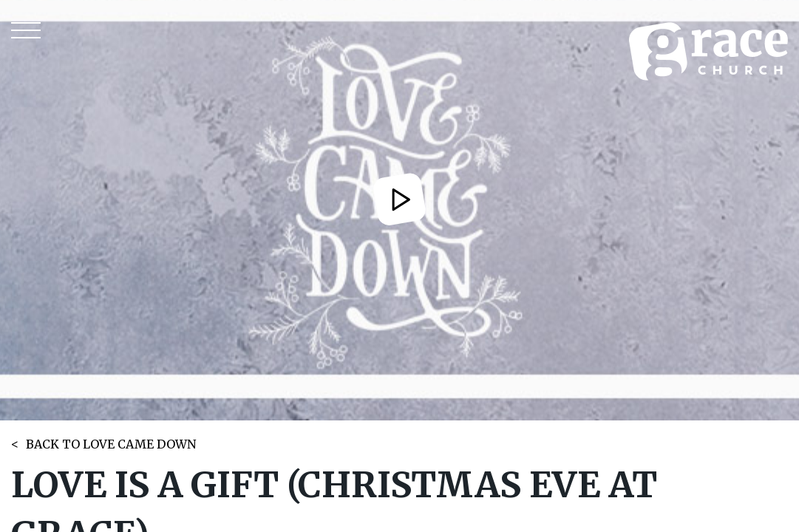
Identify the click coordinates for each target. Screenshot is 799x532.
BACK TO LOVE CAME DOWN (111, 444)
